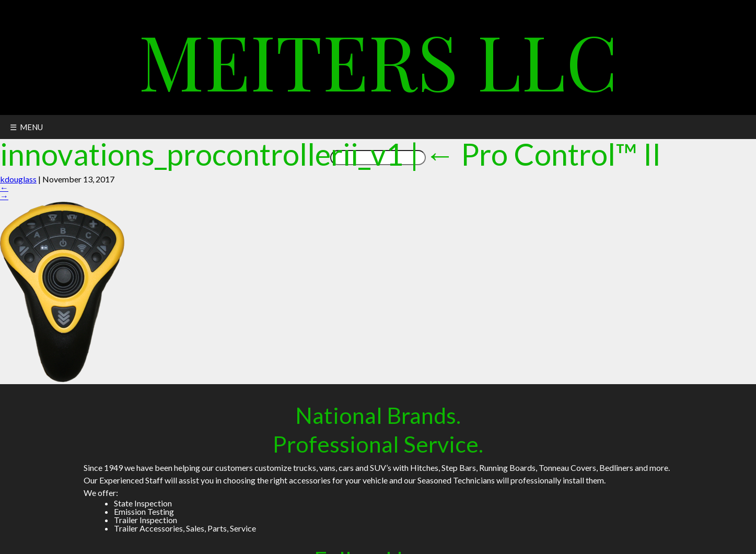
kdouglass (18, 179)
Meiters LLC (378, 60)
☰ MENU (26, 127)
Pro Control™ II (543, 154)
